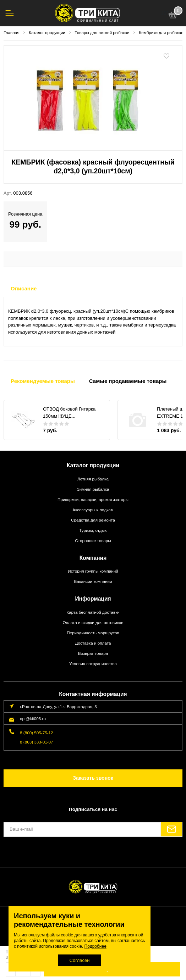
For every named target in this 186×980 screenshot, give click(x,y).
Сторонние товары (93, 541)
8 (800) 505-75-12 (37, 733)
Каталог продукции (93, 465)
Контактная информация (93, 694)
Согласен (80, 960)
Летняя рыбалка (93, 479)
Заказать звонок (93, 778)
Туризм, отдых (93, 530)
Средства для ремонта (93, 520)
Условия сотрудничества (93, 664)
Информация (93, 599)
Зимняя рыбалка (93, 489)
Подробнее (95, 946)
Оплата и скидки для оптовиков (93, 622)
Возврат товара (93, 653)
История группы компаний (93, 571)
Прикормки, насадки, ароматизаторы (93, 499)
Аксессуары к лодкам (93, 510)
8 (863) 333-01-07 (37, 742)
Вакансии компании (93, 581)
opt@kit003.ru (33, 719)
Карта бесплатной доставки (93, 612)
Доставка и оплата (93, 643)
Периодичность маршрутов (93, 633)
